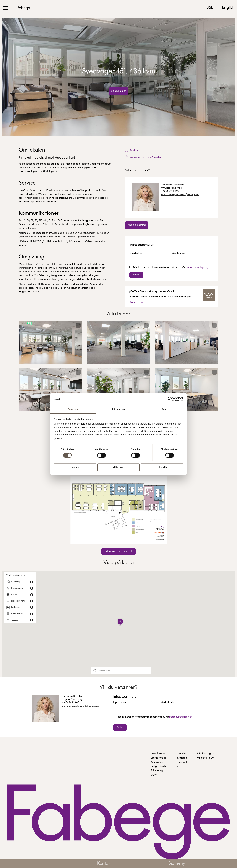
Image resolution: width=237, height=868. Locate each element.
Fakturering (157, 771)
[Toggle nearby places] (30, 575)
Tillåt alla (162, 467)
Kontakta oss (158, 754)
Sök (210, 8)
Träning (15, 620)
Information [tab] (118, 409)
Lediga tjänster (159, 766)
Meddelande (178, 253)
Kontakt (105, 864)
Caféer (14, 595)
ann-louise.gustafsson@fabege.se (180, 195)
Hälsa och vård (18, 601)
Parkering (15, 607)
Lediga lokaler (158, 758)
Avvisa (75, 467)
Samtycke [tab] (73, 409)
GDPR (154, 775)
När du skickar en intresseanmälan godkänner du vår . (171, 267)
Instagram (182, 758)
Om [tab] (164, 409)
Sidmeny (177, 864)
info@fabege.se (206, 754)
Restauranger (17, 588)
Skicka (136, 275)
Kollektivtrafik (17, 614)
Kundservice (157, 762)
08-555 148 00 (206, 758)
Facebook (182, 762)
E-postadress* (136, 253)
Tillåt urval (119, 467)
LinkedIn (181, 754)
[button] (120, 622)
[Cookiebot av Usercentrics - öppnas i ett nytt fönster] (170, 399)
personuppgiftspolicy (197, 267)
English (228, 8)
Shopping (16, 582)
